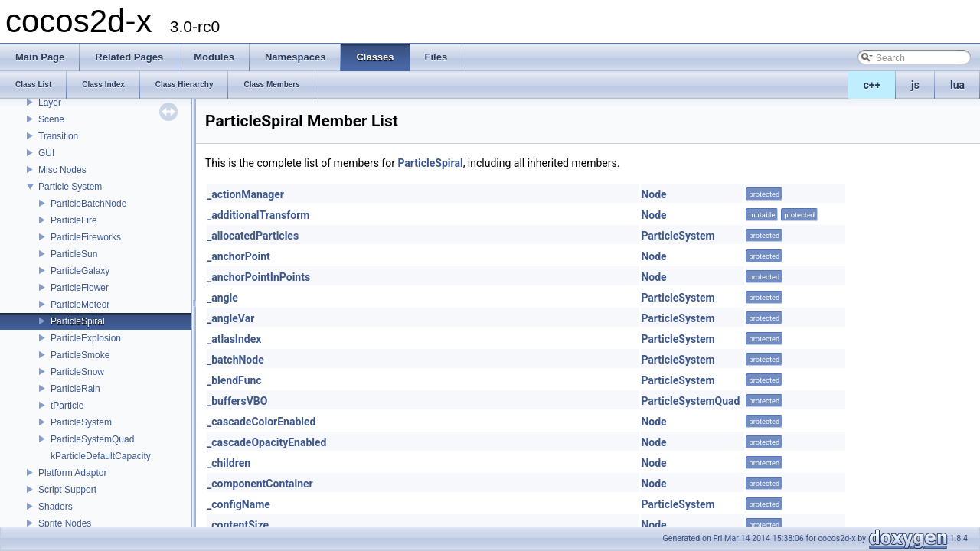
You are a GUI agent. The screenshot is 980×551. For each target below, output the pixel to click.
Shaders (56, 507)
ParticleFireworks (86, 237)
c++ (872, 85)
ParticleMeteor (80, 305)
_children (229, 463)
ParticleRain (75, 389)
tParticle (67, 406)
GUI (46, 153)
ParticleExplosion (86, 338)
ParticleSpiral (78, 321)
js (915, 85)
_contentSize (238, 525)
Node (653, 194)
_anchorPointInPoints (258, 277)
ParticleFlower (80, 288)
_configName (238, 504)
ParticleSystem (81, 422)
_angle (222, 298)
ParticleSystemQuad (92, 439)
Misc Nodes (62, 170)
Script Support (67, 490)
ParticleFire (74, 220)
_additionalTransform (258, 215)
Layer (50, 103)
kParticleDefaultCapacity (101, 456)
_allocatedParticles (253, 236)
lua (957, 85)
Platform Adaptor (72, 473)
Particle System (70, 187)
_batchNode (235, 360)
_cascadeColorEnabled (261, 422)
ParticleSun (74, 254)
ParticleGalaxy (80, 271)
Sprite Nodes (65, 523)
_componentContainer (260, 484)
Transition (58, 136)
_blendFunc (234, 380)
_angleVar (230, 318)
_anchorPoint (238, 256)
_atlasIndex (234, 339)
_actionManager (245, 194)
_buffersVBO (237, 401)
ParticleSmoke (80, 355)
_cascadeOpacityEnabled (266, 442)
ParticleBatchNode (88, 204)
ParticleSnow (77, 372)
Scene (51, 119)
